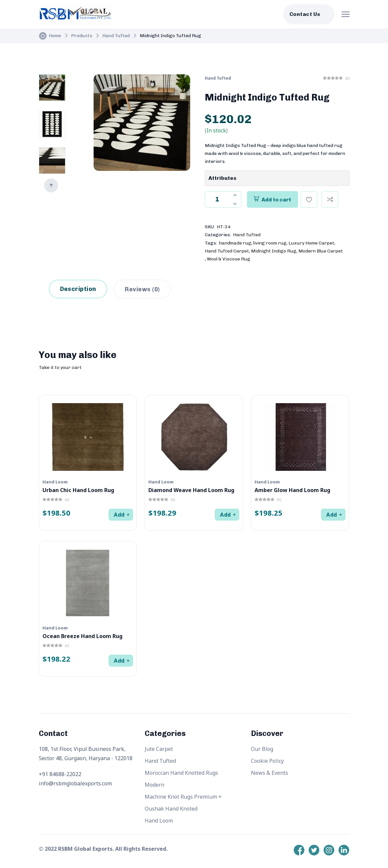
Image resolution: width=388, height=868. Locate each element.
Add (119, 515)
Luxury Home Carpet (311, 243)
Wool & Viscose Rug (229, 259)
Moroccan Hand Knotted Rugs (181, 773)
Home (55, 36)
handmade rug (235, 243)
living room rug (270, 243)
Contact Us (305, 14)
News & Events (270, 773)
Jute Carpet (159, 749)
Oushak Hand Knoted (171, 809)
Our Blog (262, 749)
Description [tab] (78, 289)
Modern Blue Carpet (321, 251)
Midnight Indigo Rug (274, 251)
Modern (155, 785)
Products (82, 36)
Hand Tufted (116, 36)
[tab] (142, 289)
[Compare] (330, 199)
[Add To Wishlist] (309, 199)
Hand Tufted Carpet (227, 251)
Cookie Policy (267, 761)
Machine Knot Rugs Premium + (183, 797)
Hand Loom (159, 821)
